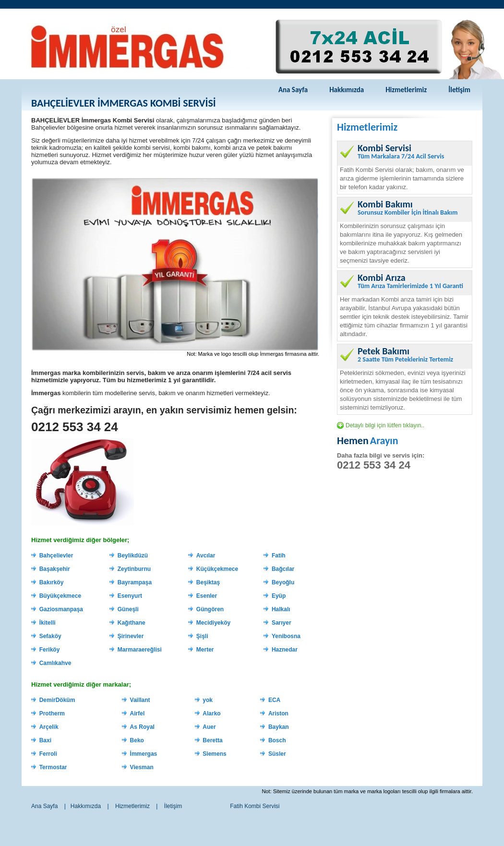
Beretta (212, 740)
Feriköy (50, 650)
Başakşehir (55, 569)
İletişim (459, 90)
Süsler (277, 754)
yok (208, 700)
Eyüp (279, 596)
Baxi (45, 740)
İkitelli (48, 623)
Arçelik (49, 727)
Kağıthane (132, 623)
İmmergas (144, 754)
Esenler (207, 596)
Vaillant (140, 700)
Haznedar (285, 650)
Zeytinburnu (134, 569)
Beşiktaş (208, 582)
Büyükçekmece (60, 596)
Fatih (279, 556)
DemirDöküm (57, 700)
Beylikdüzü (133, 556)
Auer (209, 727)
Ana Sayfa (293, 90)
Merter (205, 650)
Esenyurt (130, 596)
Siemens (214, 754)
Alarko (211, 713)
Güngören (210, 609)
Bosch (277, 740)
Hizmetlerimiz (406, 90)
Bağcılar (283, 569)
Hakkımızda (347, 90)
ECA (274, 700)
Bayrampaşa (135, 582)
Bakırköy (52, 582)
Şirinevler (131, 636)
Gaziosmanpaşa (61, 609)
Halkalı (281, 609)
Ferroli (48, 754)
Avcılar (206, 556)
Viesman (142, 767)
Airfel (138, 713)
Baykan (279, 727)
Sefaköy (50, 636)
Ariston (278, 713)
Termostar (53, 767)
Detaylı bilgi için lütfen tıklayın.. (385, 425)
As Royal (142, 727)
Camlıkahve (55, 663)
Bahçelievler (56, 556)
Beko (137, 740)
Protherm (52, 713)
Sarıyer (282, 623)
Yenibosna (286, 636)
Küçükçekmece (217, 569)
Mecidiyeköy (213, 623)
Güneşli (128, 609)
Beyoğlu (283, 582)
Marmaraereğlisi (140, 650)
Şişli (202, 636)
